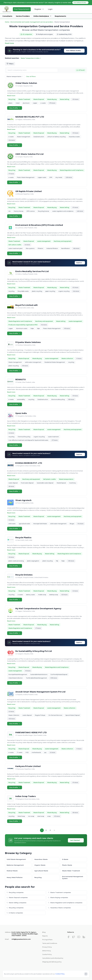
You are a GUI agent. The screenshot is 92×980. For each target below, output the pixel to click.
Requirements (60, 16)
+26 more (69, 177)
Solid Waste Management (16, 859)
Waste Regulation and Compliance (72, 170)
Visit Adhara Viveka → (74, 51)
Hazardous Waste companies (59, 908)
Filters (10, 64)
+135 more (54, 678)
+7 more (11, 174)
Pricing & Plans (47, 940)
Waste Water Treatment (71, 871)
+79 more (52, 103)
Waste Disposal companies (17, 897)
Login (50, 9)
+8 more (11, 486)
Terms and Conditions (50, 943)
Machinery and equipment (63, 241)
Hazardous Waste (41, 859)
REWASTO (21, 380)
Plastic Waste (67, 865)
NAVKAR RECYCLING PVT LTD (30, 117)
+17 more (55, 440)
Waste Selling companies (16, 903)
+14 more (44, 325)
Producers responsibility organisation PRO (23, 325)
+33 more (12, 719)
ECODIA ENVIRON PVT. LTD (29, 463)
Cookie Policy (47, 954)
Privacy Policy (47, 947)
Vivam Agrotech (23, 500)
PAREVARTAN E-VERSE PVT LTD (31, 733)
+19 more (67, 328)
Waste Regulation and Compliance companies (65, 903)
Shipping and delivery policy (52, 962)
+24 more (12, 140)
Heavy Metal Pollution (15, 877)
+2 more (75, 591)
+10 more (75, 99)
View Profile (15, 108)
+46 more (80, 211)
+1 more (79, 359)
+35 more (71, 561)
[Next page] (54, 830)
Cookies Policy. (60, 974)
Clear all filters (31, 76)
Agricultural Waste (41, 871)
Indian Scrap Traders (26, 796)
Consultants (7, 16)
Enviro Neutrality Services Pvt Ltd (32, 271)
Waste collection (67, 359)
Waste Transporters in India (31, 58)
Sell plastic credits (49, 479)
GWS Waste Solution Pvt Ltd (29, 154)
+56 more (71, 399)
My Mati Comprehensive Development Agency (38, 609)
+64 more (76, 248)
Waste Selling (64, 99)
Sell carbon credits (15, 245)
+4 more (27, 245)
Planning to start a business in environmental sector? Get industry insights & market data (46, 3)
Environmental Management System (73, 878)
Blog (44, 932)
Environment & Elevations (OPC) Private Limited (39, 225)
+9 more (75, 396)
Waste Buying (52, 99)
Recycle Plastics (23, 538)
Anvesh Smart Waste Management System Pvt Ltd (40, 692)
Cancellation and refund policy (53, 958)
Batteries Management (15, 865)
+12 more (75, 288)
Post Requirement (22, 9)
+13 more (75, 133)
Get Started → (76, 840)
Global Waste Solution (26, 83)
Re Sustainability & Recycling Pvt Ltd (34, 651)
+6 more (11, 557)
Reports (45, 936)
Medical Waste (12, 871)
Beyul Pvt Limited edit (27, 305)
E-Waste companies (15, 913)
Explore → (80, 263)
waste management (44, 241)
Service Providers (23, 16)
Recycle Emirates (24, 575)
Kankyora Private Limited (28, 766)
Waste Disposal (39, 99)
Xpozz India (21, 413)
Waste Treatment (24, 99)
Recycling (12, 99)
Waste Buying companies (58, 897)
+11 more (75, 207)
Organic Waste (40, 865)
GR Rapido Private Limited (28, 191)
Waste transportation (66, 479)
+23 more (64, 595)
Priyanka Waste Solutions (28, 342)
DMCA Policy (47, 951)
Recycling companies (15, 892)
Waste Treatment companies (59, 892)
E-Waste (65, 859)
